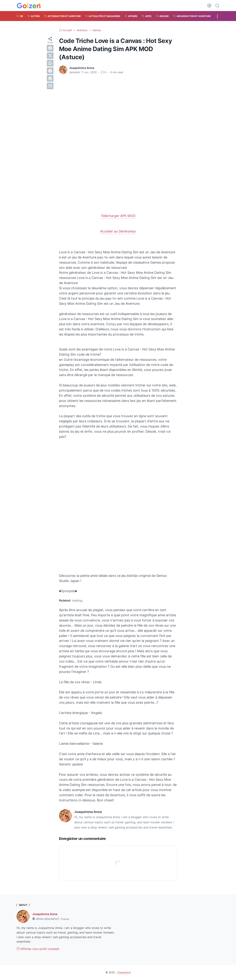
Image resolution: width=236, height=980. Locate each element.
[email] (50, 86)
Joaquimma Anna (45, 914)
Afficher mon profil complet (38, 949)
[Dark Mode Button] (209, 6)
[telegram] (50, 71)
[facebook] (50, 48)
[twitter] (50, 56)
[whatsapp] (50, 63)
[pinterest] (50, 78)
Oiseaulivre (124, 972)
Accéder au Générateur (118, 231)
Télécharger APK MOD (118, 216)
